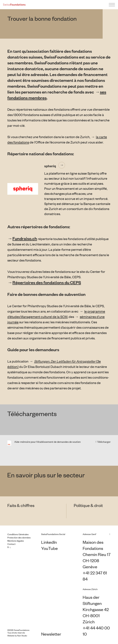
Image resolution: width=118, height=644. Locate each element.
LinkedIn (49, 542)
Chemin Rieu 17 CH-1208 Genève (97, 560)
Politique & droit (88, 505)
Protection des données (19, 537)
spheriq (50, 166)
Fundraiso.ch (25, 238)
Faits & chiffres (21, 505)
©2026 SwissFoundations (18, 630)
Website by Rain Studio (17, 636)
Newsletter (51, 634)
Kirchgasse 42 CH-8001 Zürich (96, 615)
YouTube (49, 548)
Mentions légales (16, 541)
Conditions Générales (18, 534)
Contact (11, 544)
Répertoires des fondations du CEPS (47, 282)
